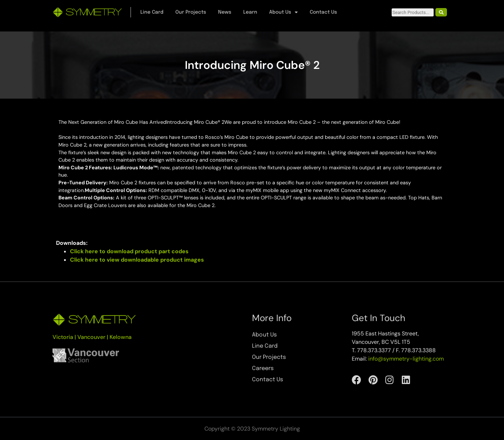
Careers (263, 368)
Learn (250, 12)
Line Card (152, 12)
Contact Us (323, 12)
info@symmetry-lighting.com (406, 359)
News (225, 12)
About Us (283, 12)
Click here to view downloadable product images (137, 260)
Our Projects (191, 12)
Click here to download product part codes (129, 251)
